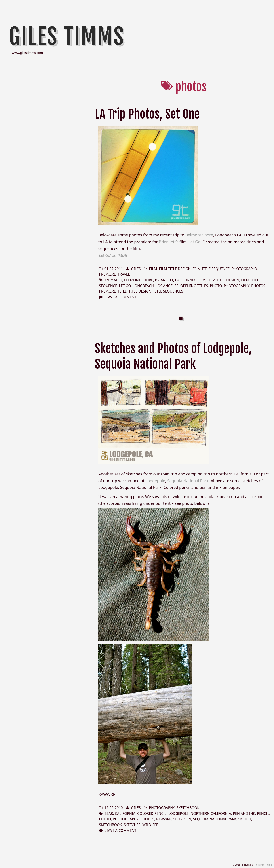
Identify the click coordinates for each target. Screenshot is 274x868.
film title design (175, 269)
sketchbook (188, 808)
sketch (245, 819)
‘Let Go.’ (195, 242)
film (153, 269)
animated (113, 280)
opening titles (194, 286)
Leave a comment (120, 297)
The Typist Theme (263, 865)
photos (258, 286)
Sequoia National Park (188, 481)
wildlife (150, 825)
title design (140, 291)
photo (216, 286)
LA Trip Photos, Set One (147, 114)
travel (124, 274)
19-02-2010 (114, 808)
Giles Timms (67, 36)
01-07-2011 (114, 269)
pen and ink (244, 813)
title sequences (168, 291)
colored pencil (152, 813)
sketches (132, 825)
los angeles (167, 286)
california (185, 280)
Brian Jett (164, 280)
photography (244, 269)
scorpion (182, 819)
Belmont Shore (199, 235)
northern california (211, 813)
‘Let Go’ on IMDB (113, 255)
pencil (263, 813)
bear (109, 813)
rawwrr (164, 819)
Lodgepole (155, 481)
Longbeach (143, 286)
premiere (107, 274)
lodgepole (179, 813)
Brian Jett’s (168, 242)
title (122, 291)
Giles (136, 269)
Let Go (125, 286)
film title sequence (211, 269)
